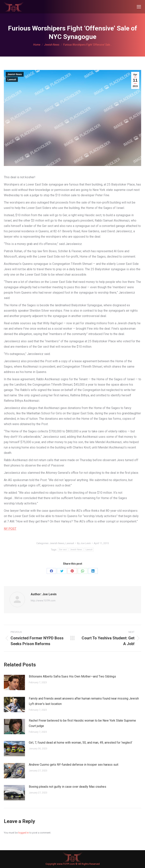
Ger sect (63, 550)
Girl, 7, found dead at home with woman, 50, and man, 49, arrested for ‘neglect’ (81, 743)
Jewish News (15, 74)
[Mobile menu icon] (139, 7)
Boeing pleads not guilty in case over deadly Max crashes (68, 787)
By (84, 543)
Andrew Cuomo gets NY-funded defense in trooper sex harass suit (74, 765)
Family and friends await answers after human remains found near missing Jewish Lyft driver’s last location (84, 701)
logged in (24, 833)
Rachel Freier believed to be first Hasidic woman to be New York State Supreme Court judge (82, 723)
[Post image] (14, 682)
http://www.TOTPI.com (43, 601)
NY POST (10, 529)
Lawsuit (12, 80)
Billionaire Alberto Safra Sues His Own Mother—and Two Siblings (72, 676)
